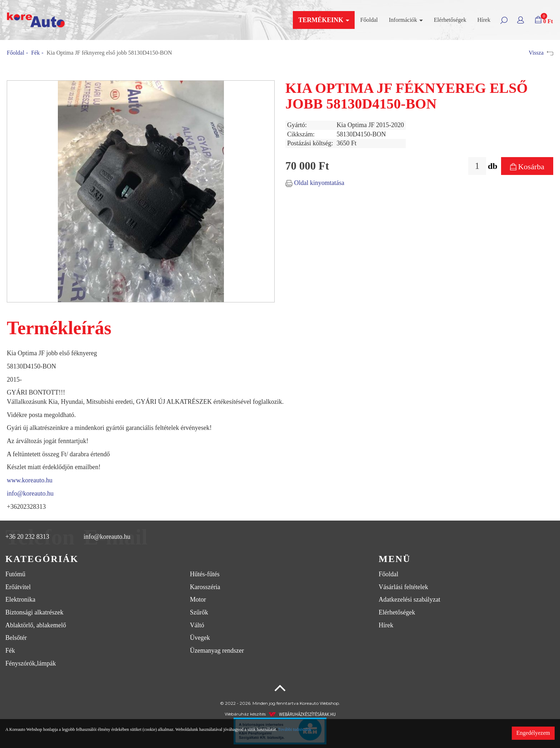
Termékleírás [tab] (59, 328)
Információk (406, 20)
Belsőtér (16, 638)
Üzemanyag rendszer (217, 651)
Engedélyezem (533, 733)
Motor (198, 599)
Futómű (15, 574)
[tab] (187, 559)
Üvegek (200, 638)
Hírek (484, 20)
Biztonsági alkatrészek (34, 612)
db (493, 166)
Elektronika (20, 599)
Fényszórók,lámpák (31, 663)
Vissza (541, 53)
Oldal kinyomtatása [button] (315, 183)
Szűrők (199, 612)
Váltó (197, 625)
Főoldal (369, 20)
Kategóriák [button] (42, 559)
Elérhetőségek (450, 20)
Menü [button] (394, 559)
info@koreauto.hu (30, 493)
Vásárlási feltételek (403, 587)
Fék (35, 53)
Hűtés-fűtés (205, 574)
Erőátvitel (18, 587)
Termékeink (324, 20)
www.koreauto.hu (30, 480)
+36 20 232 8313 (27, 537)
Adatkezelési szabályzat (409, 599)
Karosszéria (205, 587)
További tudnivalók (294, 729)
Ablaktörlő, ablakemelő (36, 625)
